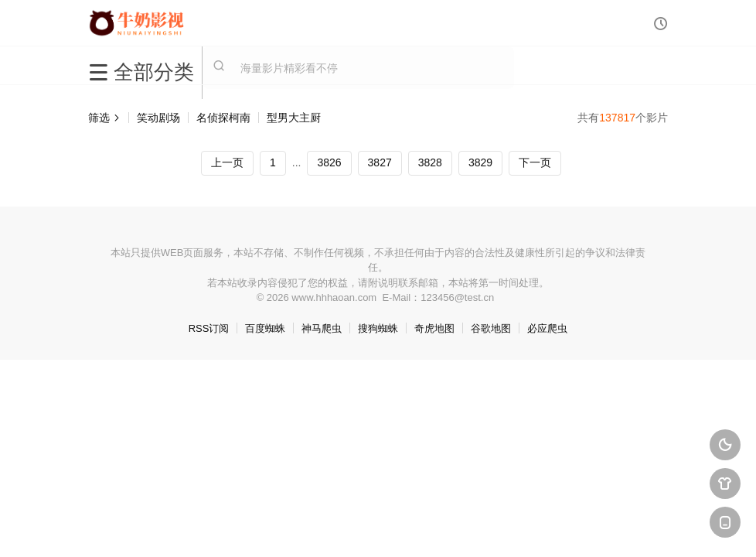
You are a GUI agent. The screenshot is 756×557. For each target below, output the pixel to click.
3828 (430, 162)
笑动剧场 (158, 118)
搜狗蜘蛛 (378, 328)
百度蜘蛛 (265, 328)
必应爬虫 (547, 328)
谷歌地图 (491, 328)
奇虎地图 (434, 328)
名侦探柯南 (223, 118)
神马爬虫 (322, 328)
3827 (380, 162)
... (297, 162)
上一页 (227, 162)
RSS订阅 (209, 328)
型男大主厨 (294, 118)
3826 (329, 162)
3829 (480, 162)
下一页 (535, 162)
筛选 (104, 118)
